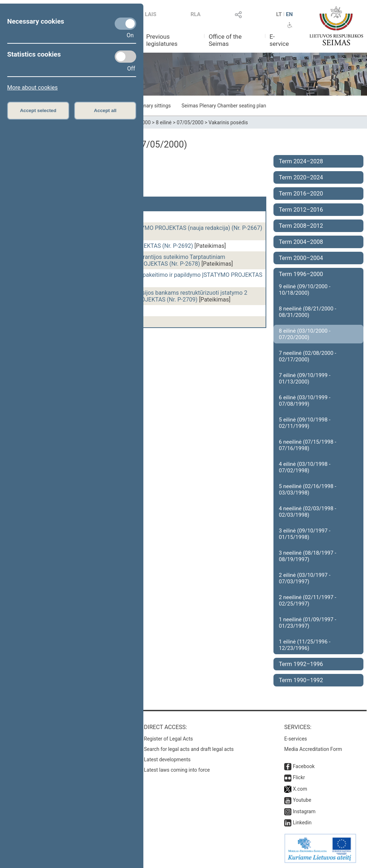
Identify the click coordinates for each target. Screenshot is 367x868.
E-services (296, 739)
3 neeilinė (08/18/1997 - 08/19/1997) (308, 556)
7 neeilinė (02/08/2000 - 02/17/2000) (308, 356)
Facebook (304, 766)
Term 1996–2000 (301, 274)
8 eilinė (164, 122)
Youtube (302, 800)
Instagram (304, 811)
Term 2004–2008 (301, 242)
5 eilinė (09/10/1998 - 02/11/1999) (305, 423)
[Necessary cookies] (125, 24)
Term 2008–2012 (301, 226)
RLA (196, 14)
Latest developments (167, 759)
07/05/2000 (190, 122)
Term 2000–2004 (301, 258)
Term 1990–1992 (301, 680)
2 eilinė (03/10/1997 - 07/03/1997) (305, 578)
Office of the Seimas (225, 40)
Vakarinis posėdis (228, 122)
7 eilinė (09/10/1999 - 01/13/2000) (305, 378)
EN (289, 14)
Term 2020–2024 (301, 177)
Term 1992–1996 (301, 664)
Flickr (299, 777)
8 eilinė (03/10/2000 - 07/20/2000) (305, 334)
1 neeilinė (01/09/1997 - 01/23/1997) (308, 623)
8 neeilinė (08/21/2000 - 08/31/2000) (308, 312)
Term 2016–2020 (301, 194)
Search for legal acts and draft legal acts (189, 749)
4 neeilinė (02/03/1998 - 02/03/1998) (308, 512)
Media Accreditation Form (313, 749)
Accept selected (38, 110)
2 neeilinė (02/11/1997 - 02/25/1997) (308, 601)
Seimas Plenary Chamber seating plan (224, 106)
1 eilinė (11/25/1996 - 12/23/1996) (305, 645)
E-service (279, 40)
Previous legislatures (162, 40)
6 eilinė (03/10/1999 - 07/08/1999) (305, 401)
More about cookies (32, 88)
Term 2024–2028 (301, 161)
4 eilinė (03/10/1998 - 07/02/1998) (305, 467)
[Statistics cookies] (125, 57)
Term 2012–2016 (301, 210)
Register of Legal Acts (169, 739)
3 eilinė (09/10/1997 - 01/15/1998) (305, 534)
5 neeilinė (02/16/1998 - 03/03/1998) (308, 490)
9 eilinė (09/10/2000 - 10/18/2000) (305, 290)
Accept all (105, 110)
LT (279, 14)
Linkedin (302, 823)
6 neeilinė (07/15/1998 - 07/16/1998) (308, 445)
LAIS (151, 14)
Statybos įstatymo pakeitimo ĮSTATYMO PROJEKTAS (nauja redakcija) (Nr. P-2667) (157, 228)
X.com (300, 789)
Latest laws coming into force (177, 770)
